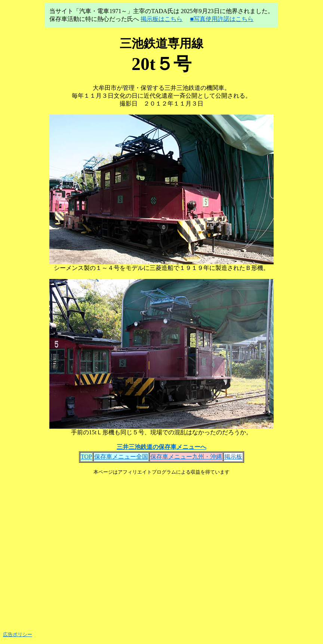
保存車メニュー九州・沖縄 (186, 457)
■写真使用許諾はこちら (222, 19)
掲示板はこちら (161, 19)
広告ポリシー (18, 634)
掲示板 (233, 457)
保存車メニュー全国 (121, 457)
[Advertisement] (161, 550)
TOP (86, 457)
